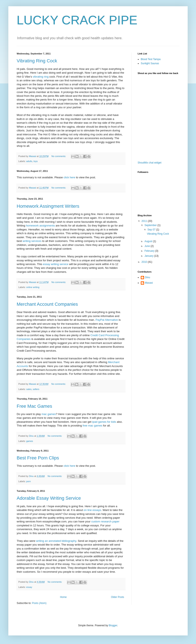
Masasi (149, 283)
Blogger (113, 625)
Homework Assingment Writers (48, 206)
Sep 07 (152, 230)
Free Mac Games (34, 406)
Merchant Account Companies (47, 304)
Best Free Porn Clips (38, 458)
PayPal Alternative (107, 320)
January (149, 256)
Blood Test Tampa (151, 59)
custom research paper (105, 521)
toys (36, 161)
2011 (145, 221)
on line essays (92, 510)
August (149, 241)
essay (29, 587)
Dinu (148, 277)
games (30, 441)
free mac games (92, 426)
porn (29, 481)
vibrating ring (41, 77)
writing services (32, 241)
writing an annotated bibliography (56, 541)
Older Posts (117, 597)
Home (63, 597)
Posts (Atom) (39, 603)
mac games (49, 414)
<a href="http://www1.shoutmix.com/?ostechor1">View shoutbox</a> (154, 118)
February (150, 251)
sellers (36, 389)
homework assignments (40, 226)
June (148, 246)
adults (29, 161)
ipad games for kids (104, 422)
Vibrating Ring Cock (37, 61)
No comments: (59, 156)
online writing (33, 287)
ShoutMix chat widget (150, 163)
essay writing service (56, 264)
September (151, 225)
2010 (145, 262)
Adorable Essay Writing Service (49, 498)
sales (29, 389)
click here (70, 177)
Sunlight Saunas (150, 63)
